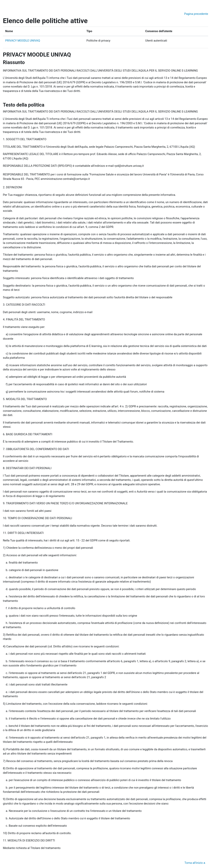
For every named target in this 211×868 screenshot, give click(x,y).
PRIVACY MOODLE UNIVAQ (23, 41)
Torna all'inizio (195, 863)
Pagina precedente (196, 14)
